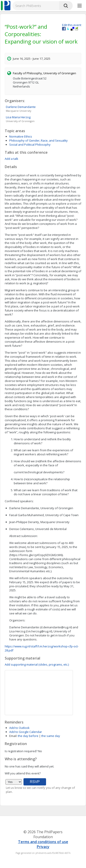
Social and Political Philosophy (30, 145)
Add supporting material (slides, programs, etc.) (37, 664)
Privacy (43, 847)
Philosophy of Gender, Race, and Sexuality (38, 140)
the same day (51, 736)
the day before (28, 736)
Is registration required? (21, 751)
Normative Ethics (21, 136)
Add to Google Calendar (26, 732)
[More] (80, 6)
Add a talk (12, 159)
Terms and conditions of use (43, 842)
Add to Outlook (19, 728)
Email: (13, 736)
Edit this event (72, 25)
